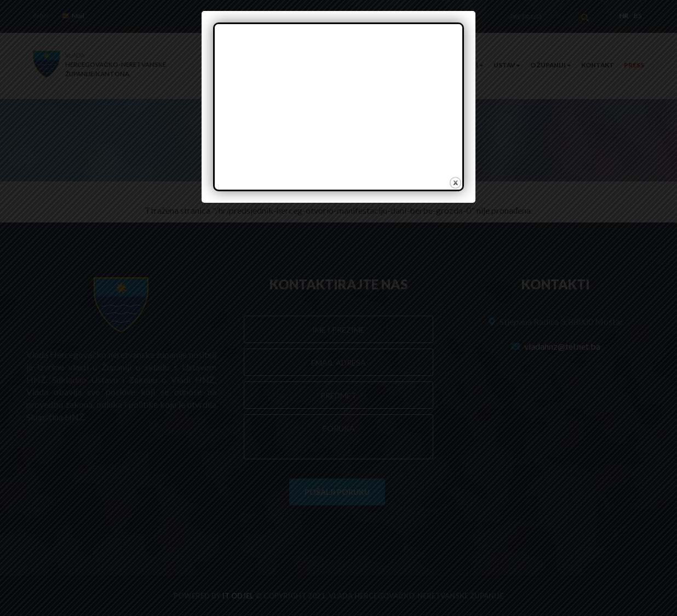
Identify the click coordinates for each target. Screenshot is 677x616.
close (455, 183)
